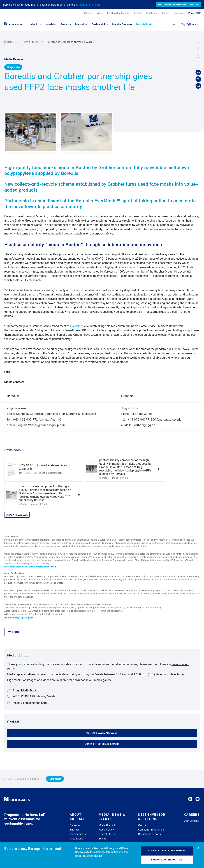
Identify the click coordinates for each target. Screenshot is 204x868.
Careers (192, 815)
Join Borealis (191, 821)
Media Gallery (106, 830)
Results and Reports (149, 834)
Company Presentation (151, 830)
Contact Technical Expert (102, 744)
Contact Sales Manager (102, 733)
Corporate (13, 67)
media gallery (103, 680)
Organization (77, 839)
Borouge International (88, 5)
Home (9, 42)
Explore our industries (167, 860)
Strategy (75, 830)
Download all (17, 515)
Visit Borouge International (167, 851)
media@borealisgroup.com (30, 703)
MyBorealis (190, 24)
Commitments (78, 834)
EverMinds (77, 326)
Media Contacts (108, 825)
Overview (75, 825)
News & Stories (30, 42)
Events (103, 839)
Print (14, 632)
